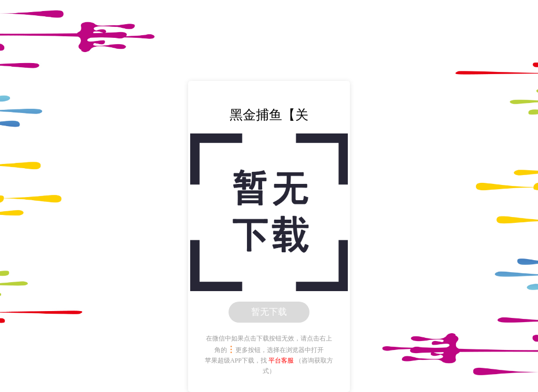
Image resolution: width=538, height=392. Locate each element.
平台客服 (281, 360)
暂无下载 (269, 312)
